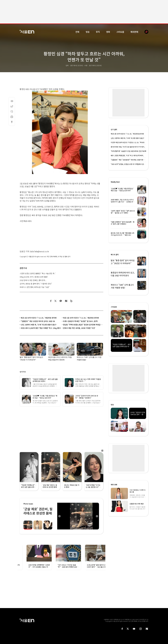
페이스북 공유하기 (51, 301)
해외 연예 (114, 485)
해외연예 (134, 32)
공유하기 (12, 106)
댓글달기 (12, 111)
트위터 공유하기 (55, 301)
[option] (78, 516)
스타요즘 (120, 32)
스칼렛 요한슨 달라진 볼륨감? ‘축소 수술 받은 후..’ (38, 273)
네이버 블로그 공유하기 (66, 301)
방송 (88, 32)
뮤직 (98, 32)
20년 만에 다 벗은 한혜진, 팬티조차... (33, 280)
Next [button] (97, 516)
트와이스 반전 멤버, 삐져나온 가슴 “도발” (35, 287)
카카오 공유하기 (61, 301)
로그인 (147, 619)
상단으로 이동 (12, 122)
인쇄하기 (12, 117)
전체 (77, 32)
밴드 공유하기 (71, 301)
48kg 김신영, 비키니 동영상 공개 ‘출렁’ (34, 277)
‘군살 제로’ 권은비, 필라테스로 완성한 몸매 (38, 511)
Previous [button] (59, 516)
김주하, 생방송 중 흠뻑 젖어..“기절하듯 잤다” (36, 284)
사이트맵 (142, 619)
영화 (108, 32)
